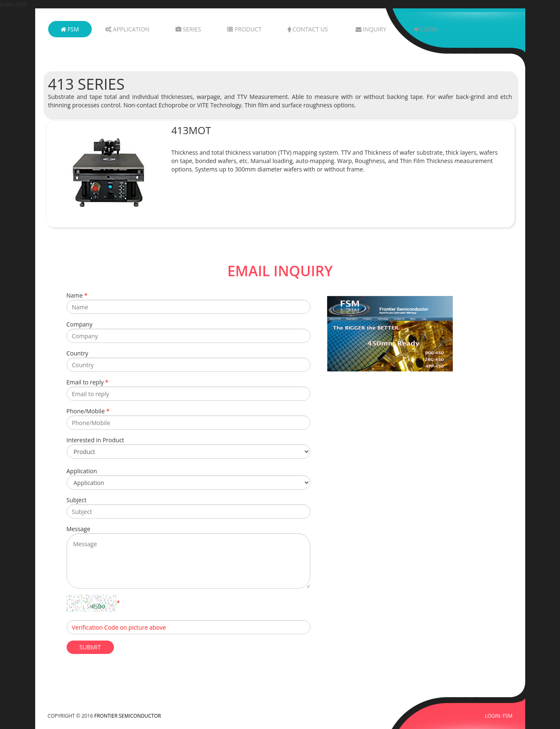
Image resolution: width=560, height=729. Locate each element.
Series (188, 29)
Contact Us (308, 29)
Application (127, 29)
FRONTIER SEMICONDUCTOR (128, 716)
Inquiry (371, 29)
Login (426, 29)
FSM (70, 29)
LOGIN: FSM (499, 716)
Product (244, 29)
